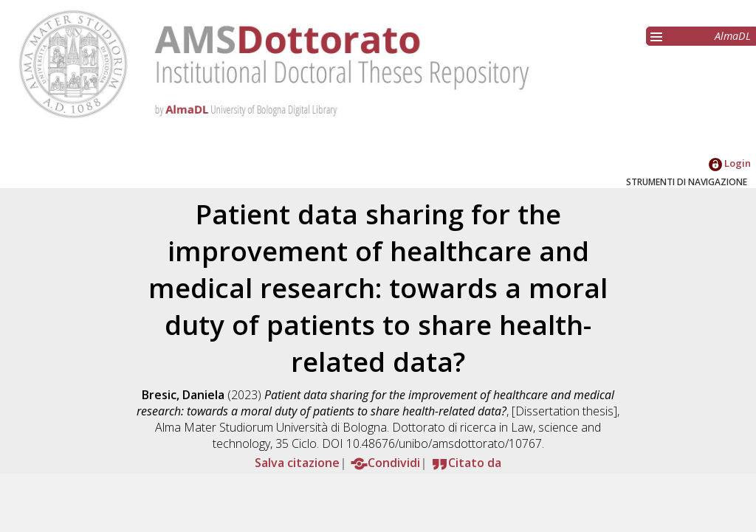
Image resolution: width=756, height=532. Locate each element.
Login (730, 163)
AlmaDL (733, 36)
